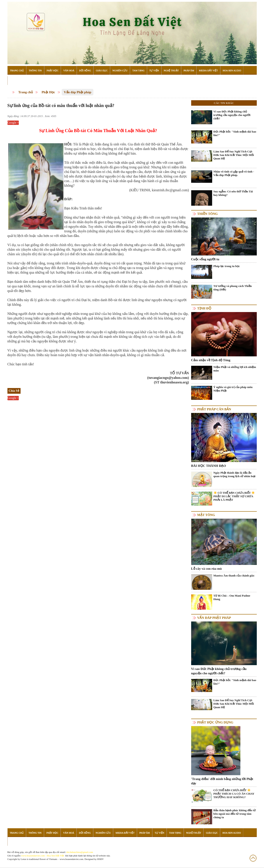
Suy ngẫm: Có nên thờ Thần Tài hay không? (233, 193)
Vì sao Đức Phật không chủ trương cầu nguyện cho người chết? (232, 115)
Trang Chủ (17, 70)
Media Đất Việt (208, 70)
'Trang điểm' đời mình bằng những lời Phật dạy (222, 781)
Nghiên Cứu (120, 70)
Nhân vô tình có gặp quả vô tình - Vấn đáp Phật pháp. (234, 173)
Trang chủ (26, 92)
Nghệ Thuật (171, 70)
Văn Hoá (69, 70)
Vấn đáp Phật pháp (78, 92)
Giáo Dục (102, 70)
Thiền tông (208, 214)
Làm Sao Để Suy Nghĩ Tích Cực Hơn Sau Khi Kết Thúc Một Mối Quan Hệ (234, 155)
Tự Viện (154, 70)
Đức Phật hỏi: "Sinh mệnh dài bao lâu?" (235, 133)
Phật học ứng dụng (215, 722)
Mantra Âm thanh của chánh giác (234, 576)
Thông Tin (35, 70)
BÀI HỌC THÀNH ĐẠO (209, 466)
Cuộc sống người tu (205, 259)
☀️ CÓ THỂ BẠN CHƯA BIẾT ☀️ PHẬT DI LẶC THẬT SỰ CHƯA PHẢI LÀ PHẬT (234, 496)
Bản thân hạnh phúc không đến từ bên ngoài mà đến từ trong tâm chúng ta (235, 814)
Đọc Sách (16, 81)
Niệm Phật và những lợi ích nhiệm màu (235, 369)
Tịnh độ (204, 308)
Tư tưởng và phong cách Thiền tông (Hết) (233, 288)
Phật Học (53, 70)
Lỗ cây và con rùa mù (206, 569)
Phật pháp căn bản (214, 409)
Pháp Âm (189, 70)
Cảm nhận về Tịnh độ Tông (211, 360)
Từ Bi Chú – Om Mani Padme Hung (232, 597)
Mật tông (206, 515)
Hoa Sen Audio (232, 70)
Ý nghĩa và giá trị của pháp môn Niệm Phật (233, 389)
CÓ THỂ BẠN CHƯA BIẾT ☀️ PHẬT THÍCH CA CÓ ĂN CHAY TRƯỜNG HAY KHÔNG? (234, 794)
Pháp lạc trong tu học (227, 266)
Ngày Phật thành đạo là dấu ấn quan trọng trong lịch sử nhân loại (234, 474)
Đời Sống (85, 70)
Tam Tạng (138, 70)
